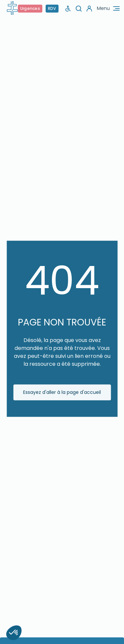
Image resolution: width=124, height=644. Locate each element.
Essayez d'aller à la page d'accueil (62, 392)
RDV (52, 8)
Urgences (30, 8)
